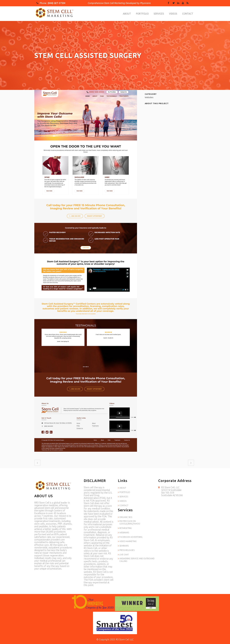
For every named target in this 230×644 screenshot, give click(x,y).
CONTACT (124, 505)
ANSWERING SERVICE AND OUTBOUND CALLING (137, 560)
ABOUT (123, 488)
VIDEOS (123, 501)
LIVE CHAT (124, 555)
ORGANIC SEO (126, 517)
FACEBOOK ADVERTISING (131, 537)
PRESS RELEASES (127, 550)
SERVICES (124, 497)
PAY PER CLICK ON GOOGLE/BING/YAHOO (130, 522)
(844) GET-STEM (56, 3)
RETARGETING (126, 528)
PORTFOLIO (125, 492)
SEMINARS (124, 546)
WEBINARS (124, 533)
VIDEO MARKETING (128, 541)
